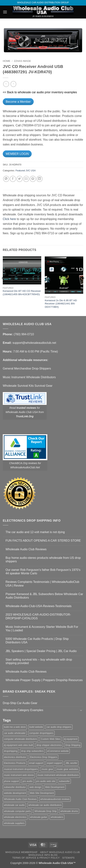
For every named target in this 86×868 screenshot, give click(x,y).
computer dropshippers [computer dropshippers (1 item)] (41, 733)
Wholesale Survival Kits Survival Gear (28, 386)
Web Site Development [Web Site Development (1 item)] (42, 793)
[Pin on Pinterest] (33, 179)
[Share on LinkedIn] (39, 179)
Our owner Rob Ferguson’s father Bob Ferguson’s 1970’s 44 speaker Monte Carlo (43, 572)
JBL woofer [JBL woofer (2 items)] (72, 763)
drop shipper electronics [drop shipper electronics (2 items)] (49, 745)
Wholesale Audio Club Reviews (26, 549)
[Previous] (3, 286)
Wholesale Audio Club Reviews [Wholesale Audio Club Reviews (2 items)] (20, 799)
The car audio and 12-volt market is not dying (35, 532)
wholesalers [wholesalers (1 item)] (57, 817)
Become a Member (18, 102)
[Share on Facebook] (13, 179)
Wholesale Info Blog (43, 855)
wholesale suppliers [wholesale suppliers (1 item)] (14, 823)
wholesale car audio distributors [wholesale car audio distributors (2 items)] (45, 805)
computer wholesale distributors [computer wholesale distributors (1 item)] (21, 739)
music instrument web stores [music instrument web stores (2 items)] (19, 775)
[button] (5, 12)
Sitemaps (69, 858)
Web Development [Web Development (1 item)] (55, 787)
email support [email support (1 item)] (36, 763)
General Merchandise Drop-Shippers (27, 368)
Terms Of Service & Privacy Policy (36, 858)
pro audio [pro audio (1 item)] (27, 781)
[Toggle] (81, 710)
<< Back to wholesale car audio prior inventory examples (40, 92)
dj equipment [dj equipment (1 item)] (71, 739)
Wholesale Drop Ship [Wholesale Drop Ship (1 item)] (45, 811)
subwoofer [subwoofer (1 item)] (64, 781)
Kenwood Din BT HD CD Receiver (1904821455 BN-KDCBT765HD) (22, 293)
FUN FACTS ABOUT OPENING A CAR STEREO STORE (43, 541)
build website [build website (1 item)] (36, 727)
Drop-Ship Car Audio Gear (20, 703)
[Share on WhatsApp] (6, 179)
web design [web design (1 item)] (35, 787)
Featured (20, 171)
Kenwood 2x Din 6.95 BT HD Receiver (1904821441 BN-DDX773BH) (61, 304)
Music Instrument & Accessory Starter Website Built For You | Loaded (42, 629)
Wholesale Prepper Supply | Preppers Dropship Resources (44, 680)
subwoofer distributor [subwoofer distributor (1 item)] (15, 787)
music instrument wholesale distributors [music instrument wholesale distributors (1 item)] (58, 775)
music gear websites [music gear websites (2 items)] (68, 769)
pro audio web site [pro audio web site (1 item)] (46, 781)
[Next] (83, 286)
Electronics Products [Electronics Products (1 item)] (15, 763)
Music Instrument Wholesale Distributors (29, 377)
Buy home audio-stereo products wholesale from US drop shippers (43, 560)
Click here (9, 219)
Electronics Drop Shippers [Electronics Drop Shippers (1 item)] (43, 757)
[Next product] (6, 84)
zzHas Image (22, 61)
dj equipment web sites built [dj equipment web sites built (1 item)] (18, 745)
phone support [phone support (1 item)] (11, 781)
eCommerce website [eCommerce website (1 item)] (58, 751)
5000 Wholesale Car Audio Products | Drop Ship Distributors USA (37, 641)
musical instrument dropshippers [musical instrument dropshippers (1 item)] (21, 769)
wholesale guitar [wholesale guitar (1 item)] (38, 817)
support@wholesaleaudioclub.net (34, 343)
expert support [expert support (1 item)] (54, 763)
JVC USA (31, 171)
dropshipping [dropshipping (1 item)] (11, 751)
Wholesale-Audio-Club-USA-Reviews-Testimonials (39, 606)
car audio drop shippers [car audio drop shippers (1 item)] (59, 727)
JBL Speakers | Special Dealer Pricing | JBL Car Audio (41, 651)
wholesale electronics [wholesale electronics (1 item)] (15, 817)
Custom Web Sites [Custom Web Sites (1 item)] (50, 739)
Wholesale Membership (21, 852)
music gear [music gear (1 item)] (47, 769)
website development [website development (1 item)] (15, 793)
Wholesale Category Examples (23, 710)
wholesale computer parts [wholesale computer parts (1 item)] (17, 811)
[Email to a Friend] (26, 179)
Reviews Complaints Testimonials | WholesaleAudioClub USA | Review (42, 584)
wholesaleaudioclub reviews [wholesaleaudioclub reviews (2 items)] (55, 799)
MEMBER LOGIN (17, 154)
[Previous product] (13, 84)
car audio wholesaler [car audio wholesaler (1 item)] (15, 733)
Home (7, 61)
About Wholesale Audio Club (60, 852)
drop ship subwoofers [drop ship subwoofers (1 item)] (32, 751)
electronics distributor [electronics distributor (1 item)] (15, 757)
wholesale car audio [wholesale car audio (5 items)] (14, 805)
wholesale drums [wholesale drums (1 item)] (69, 811)
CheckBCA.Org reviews (23, 463)
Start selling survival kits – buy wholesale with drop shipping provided (39, 661)
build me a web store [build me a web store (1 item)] (15, 727)
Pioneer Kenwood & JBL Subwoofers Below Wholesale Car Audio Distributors (44, 596)
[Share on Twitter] (20, 179)
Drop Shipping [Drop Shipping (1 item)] (73, 745)
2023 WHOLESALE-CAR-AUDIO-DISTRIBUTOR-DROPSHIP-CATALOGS (38, 616)
